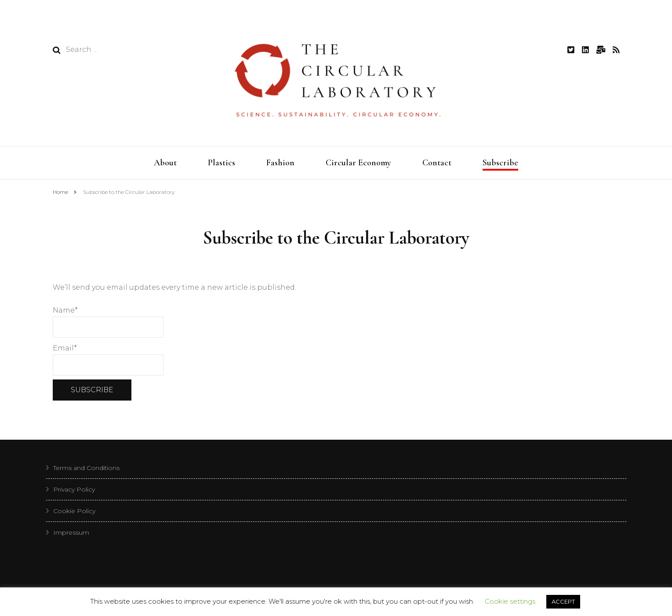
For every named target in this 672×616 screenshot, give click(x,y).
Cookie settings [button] (510, 601)
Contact (437, 163)
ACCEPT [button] (563, 601)
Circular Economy (358, 163)
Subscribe (500, 163)
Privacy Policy (74, 492)
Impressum (71, 535)
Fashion (280, 163)
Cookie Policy (74, 513)
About (165, 163)
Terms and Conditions (86, 470)
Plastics (222, 163)
